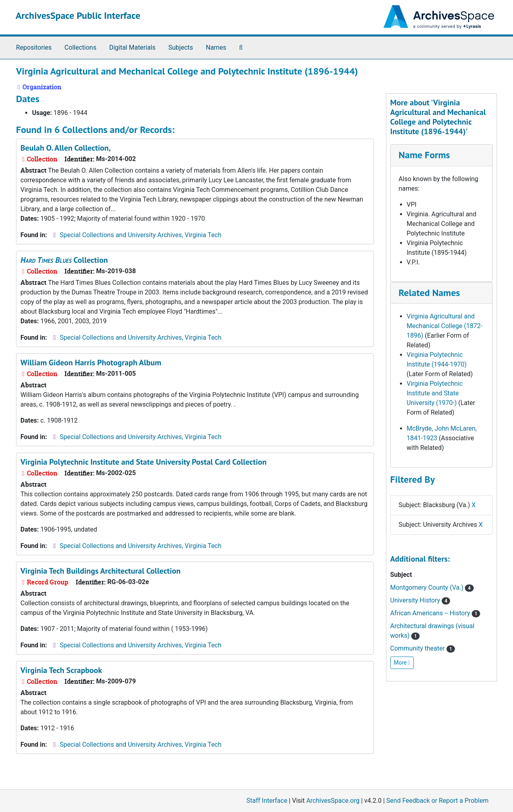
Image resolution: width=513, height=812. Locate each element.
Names (216, 47)
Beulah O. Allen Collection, (66, 148)
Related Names (429, 293)
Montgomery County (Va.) (432, 587)
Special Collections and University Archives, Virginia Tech (140, 235)
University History (420, 600)
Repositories (34, 47)
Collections (81, 47)
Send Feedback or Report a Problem (437, 801)
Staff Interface (267, 801)
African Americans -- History (435, 613)
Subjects (181, 47)
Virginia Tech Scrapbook (61, 670)
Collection (64, 260)
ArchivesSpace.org (333, 801)
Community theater (423, 648)
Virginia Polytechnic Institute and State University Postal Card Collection (143, 462)
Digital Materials (132, 47)
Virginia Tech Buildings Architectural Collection (101, 571)
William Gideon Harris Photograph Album (91, 363)
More (402, 663)
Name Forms (424, 155)
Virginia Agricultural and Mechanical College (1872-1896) (445, 326)
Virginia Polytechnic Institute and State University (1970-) (435, 393)
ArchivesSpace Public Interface (78, 15)
